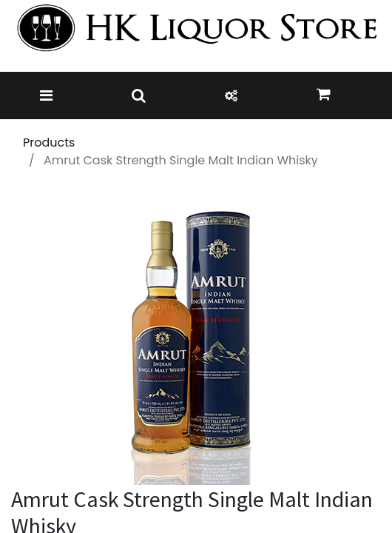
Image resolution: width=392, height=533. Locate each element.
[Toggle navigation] (46, 95)
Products (49, 143)
